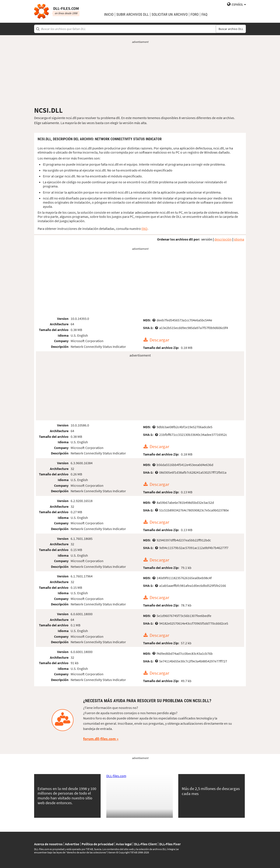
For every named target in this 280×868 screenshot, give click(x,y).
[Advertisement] (140, 75)
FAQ (204, 15)
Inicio (109, 15)
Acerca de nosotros (48, 844)
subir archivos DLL (133, 15)
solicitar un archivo (170, 15)
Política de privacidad (98, 844)
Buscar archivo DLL (231, 29)
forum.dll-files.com (99, 739)
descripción (223, 239)
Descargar (159, 340)
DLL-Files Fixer (170, 844)
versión (207, 239)
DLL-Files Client (145, 844)
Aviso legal (124, 844)
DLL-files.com (116, 776)
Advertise (72, 844)
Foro (195, 15)
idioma (239, 239)
